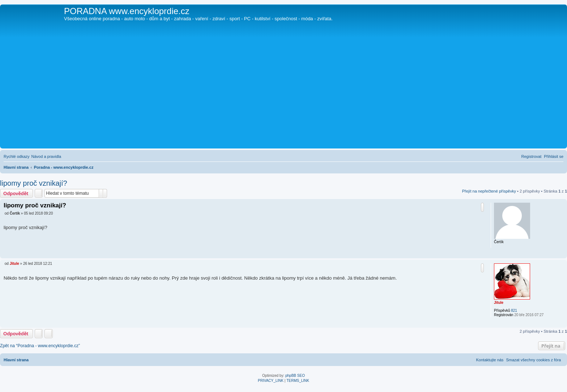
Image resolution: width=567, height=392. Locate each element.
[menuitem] (46, 156)
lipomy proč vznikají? (34, 183)
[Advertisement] (283, 92)
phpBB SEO (295, 376)
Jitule (499, 303)
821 (514, 311)
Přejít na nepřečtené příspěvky (489, 191)
